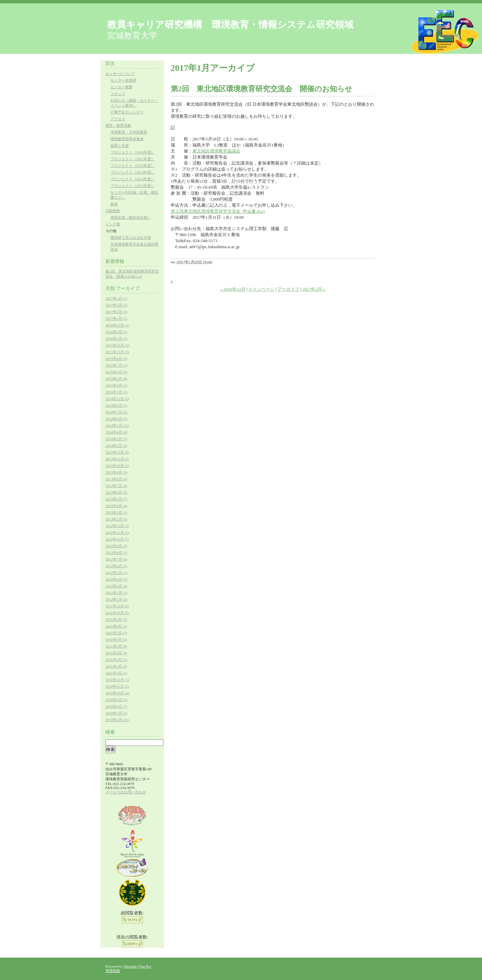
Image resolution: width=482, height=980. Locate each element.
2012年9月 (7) (116, 546)
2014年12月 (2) (117, 399)
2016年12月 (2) (117, 325)
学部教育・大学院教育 (129, 132)
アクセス (118, 119)
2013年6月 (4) (116, 492)
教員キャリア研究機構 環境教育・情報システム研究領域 (230, 25)
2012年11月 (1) (117, 532)
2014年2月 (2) (116, 446)
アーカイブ (288, 289)
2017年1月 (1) (116, 318)
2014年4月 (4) (116, 432)
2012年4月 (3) (116, 579)
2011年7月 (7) (116, 633)
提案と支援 (120, 145)
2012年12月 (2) (117, 526)
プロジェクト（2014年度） (133, 179)
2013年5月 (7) (116, 499)
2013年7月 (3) (116, 486)
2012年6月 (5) (116, 566)
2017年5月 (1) (116, 298)
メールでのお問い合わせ (126, 792)
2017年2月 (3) (116, 312)
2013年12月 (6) (117, 452)
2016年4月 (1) (116, 332)
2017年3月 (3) (116, 305)
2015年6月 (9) (116, 372)
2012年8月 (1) (116, 553)
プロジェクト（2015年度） (133, 186)
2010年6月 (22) (117, 720)
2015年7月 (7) (116, 365)
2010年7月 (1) (116, 713)
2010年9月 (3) (116, 700)
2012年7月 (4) (116, 559)
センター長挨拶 (123, 80)
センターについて (120, 74)
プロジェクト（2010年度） (133, 152)
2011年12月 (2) (117, 606)
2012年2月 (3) (116, 593)
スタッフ (118, 94)
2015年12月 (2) (117, 345)
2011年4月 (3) (116, 653)
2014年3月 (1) (116, 439)
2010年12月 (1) (117, 680)
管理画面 (113, 971)
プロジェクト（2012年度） (133, 166)
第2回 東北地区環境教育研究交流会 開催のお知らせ (262, 89)
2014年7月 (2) (116, 412)
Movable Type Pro (138, 966)
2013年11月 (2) (117, 459)
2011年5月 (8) (116, 646)
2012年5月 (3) (116, 573)
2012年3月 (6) (116, 586)
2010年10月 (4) (117, 693)
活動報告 (113, 211)
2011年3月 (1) (116, 660)
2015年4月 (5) (116, 385)
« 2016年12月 (233, 289)
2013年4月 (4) (116, 506)
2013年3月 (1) (116, 512)
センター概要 (122, 87)
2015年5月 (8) (116, 379)
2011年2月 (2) (116, 666)
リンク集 (113, 224)
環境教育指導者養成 (127, 139)
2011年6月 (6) (116, 640)
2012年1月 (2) (116, 599)
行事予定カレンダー (127, 112)
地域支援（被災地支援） (131, 217)
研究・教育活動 (118, 125)
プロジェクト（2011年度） (133, 159)
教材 (114, 204)
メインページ (261, 289)
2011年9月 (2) (116, 619)
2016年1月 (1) (116, 338)
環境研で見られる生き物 (131, 237)
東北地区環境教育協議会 (216, 151)
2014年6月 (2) (116, 419)
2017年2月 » (314, 289)
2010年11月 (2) (117, 686)
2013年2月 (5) (116, 519)
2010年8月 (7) (116, 706)
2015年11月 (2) (117, 352)
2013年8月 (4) (116, 479)
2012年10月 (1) (117, 539)
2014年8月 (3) (116, 405)
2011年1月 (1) (116, 673)
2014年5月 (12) (117, 425)
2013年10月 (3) (117, 466)
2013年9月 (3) (116, 472)
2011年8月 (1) (116, 626)
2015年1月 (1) (116, 392)
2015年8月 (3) (116, 359)
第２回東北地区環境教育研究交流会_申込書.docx (218, 211)
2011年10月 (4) (117, 613)
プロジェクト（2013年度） (133, 172)
